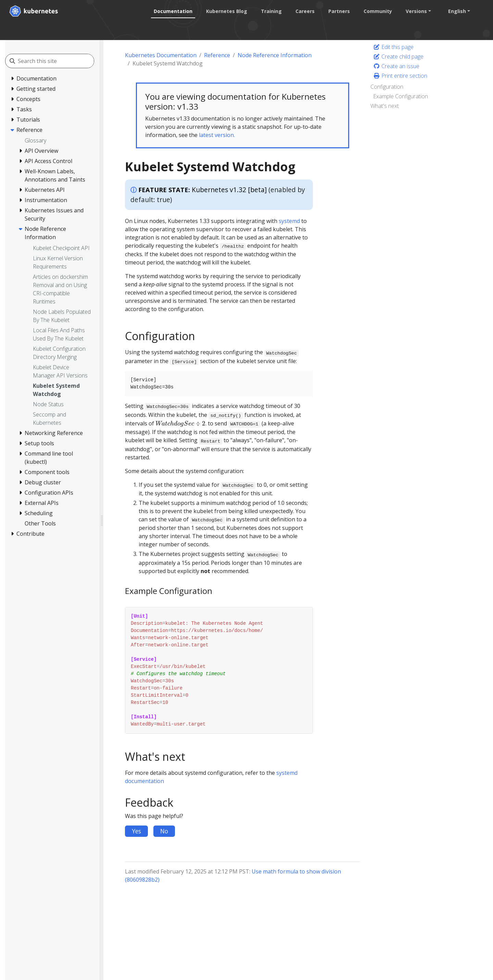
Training (271, 11)
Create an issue (396, 66)
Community (377, 11)
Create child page (398, 57)
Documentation (173, 11)
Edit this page (393, 47)
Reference (217, 55)
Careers (305, 11)
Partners (339, 11)
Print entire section (400, 76)
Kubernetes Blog (226, 11)
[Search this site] (56, 61)
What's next (385, 106)
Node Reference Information (275, 55)
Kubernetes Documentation (161, 55)
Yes (136, 831)
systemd (289, 221)
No (164, 831)
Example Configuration (401, 96)
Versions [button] (416, 11)
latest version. (217, 135)
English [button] (457, 11)
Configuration (387, 87)
